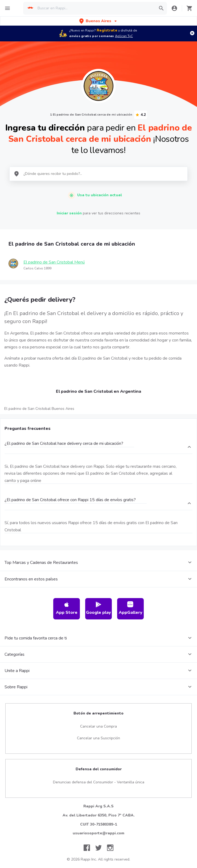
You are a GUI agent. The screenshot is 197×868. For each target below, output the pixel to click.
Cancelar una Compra (98, 726)
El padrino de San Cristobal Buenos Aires (39, 409)
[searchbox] (95, 8)
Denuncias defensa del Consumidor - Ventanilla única (99, 782)
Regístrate (107, 30)
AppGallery (131, 608)
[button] (98, 21)
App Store (67, 608)
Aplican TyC (124, 36)
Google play (98, 608)
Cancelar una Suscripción (98, 738)
